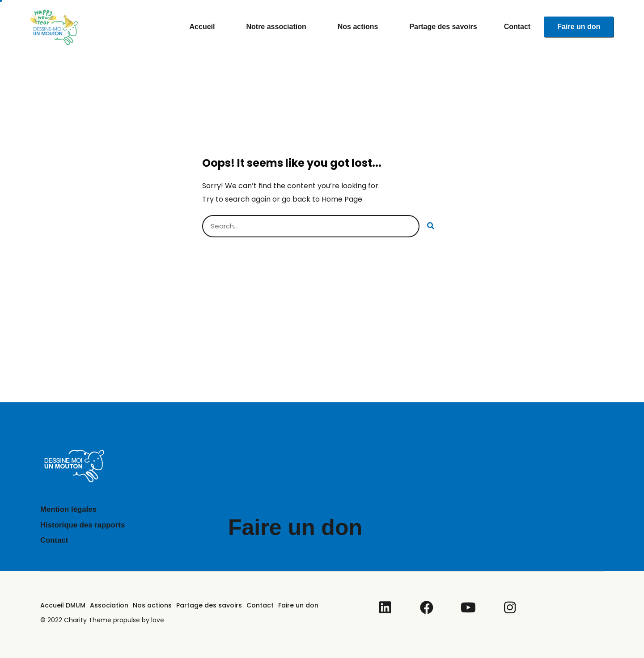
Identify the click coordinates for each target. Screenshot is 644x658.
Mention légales (70, 509)
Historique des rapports (86, 525)
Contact (517, 27)
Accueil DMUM (63, 605)
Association (109, 605)
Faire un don (579, 27)
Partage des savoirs (443, 27)
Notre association (278, 27)
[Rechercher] (431, 226)
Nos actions (360, 27)
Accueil (205, 27)
